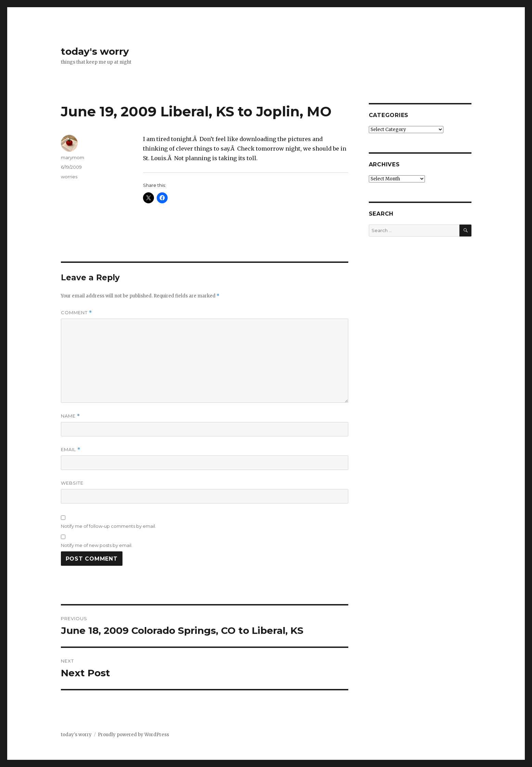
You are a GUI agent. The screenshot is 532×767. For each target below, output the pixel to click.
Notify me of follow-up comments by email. (108, 526)
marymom (73, 157)
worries (69, 177)
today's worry (95, 51)
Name (70, 416)
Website (72, 483)
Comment (76, 313)
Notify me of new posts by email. (97, 545)
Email (71, 450)
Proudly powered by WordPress (133, 735)
